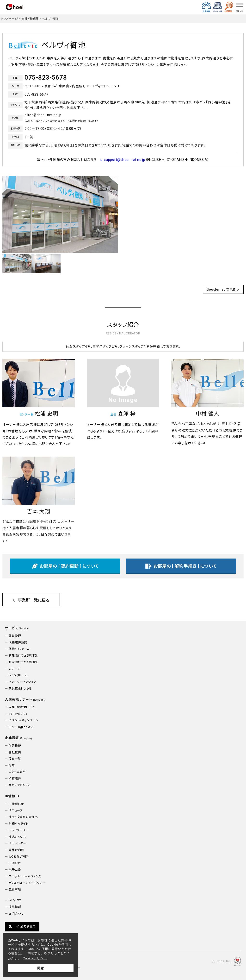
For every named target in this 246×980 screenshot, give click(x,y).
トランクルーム (18, 675)
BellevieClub (18, 714)
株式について (17, 837)
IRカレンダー (17, 843)
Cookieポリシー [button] (35, 958)
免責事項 (15, 890)
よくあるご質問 (18, 857)
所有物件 (15, 779)
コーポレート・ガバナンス (25, 876)
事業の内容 (16, 850)
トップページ (9, 19)
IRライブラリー (18, 830)
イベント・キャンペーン (23, 720)
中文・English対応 (21, 727)
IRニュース (16, 810)
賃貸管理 (15, 636)
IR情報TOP (16, 804)
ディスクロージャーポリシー (27, 883)
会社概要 (15, 752)
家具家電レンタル (20, 689)
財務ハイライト (18, 824)
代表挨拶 (15, 746)
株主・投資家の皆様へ (23, 817)
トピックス (15, 900)
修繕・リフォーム (19, 649)
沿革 (12, 766)
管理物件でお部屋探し (24, 656)
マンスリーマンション (22, 682)
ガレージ (15, 669)
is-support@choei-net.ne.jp (123, 160)
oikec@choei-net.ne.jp (43, 115)
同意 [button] (40, 968)
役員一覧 (15, 759)
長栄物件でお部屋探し (24, 662)
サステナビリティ (19, 785)
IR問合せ (15, 863)
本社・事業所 (30, 19)
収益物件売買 (18, 642)
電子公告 (15, 870)
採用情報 (15, 907)
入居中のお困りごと (22, 707)
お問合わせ (16, 914)
